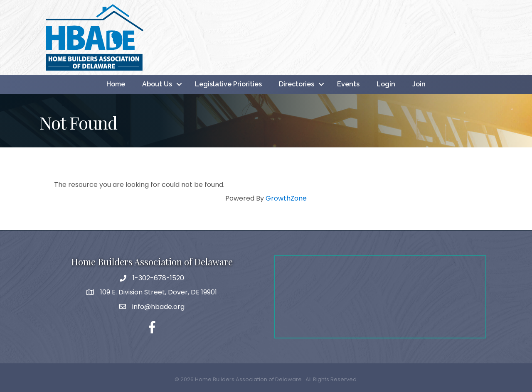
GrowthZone (286, 198)
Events (348, 84)
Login (386, 84)
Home (116, 84)
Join (419, 84)
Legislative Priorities (228, 84)
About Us (157, 84)
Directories (297, 84)
